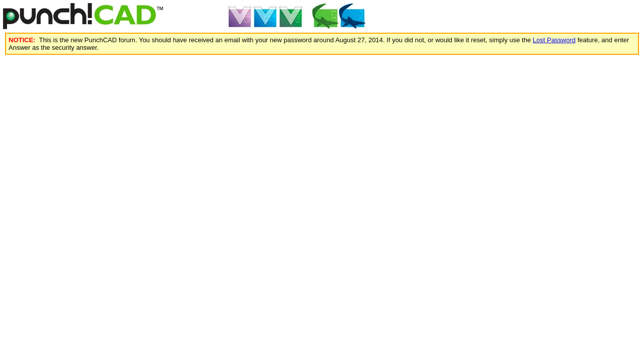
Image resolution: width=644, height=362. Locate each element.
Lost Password (554, 40)
